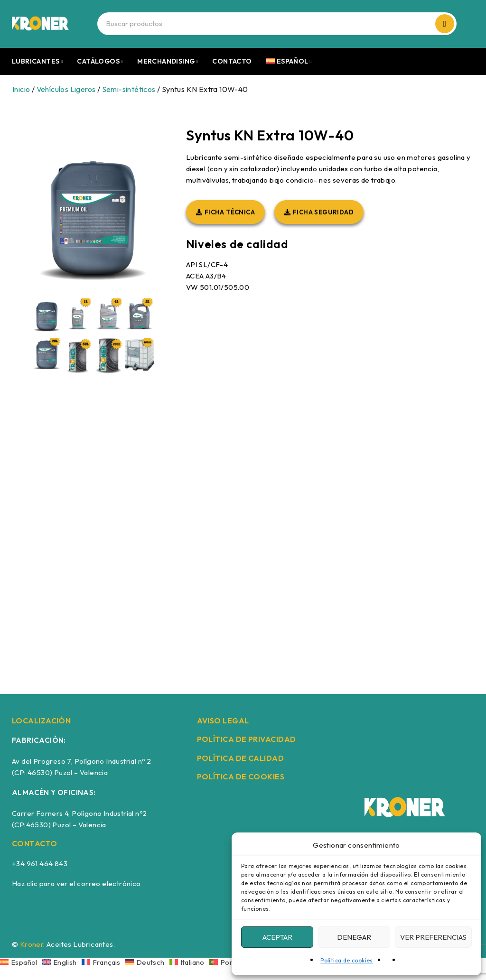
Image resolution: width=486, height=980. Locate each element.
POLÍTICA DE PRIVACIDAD (247, 739)
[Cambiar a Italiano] (189, 962)
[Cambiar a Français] (103, 962)
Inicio (21, 89)
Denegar (354, 937)
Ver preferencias (433, 937)
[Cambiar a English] (62, 962)
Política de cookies (347, 960)
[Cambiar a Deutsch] (147, 962)
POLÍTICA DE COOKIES (241, 777)
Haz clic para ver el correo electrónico (76, 883)
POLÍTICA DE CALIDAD (241, 758)
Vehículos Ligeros (66, 89)
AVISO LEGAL (223, 721)
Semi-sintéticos (129, 89)
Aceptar (277, 937)
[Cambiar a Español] (21, 962)
